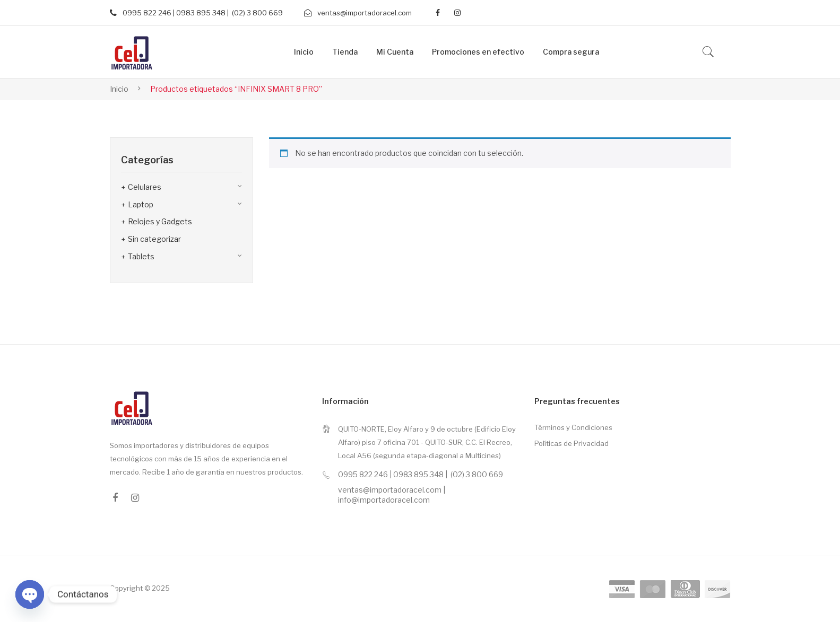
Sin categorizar (154, 239)
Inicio (119, 89)
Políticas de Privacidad (571, 443)
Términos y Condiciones (573, 427)
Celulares (145, 187)
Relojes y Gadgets (160, 221)
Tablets (141, 256)
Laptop (141, 204)
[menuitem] (304, 52)
